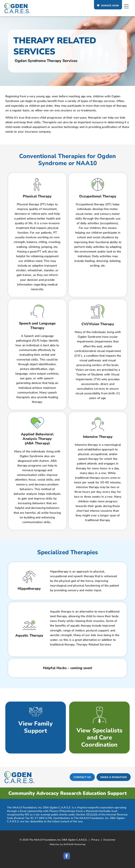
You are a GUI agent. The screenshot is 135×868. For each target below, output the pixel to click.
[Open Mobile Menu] (126, 7)
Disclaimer (109, 840)
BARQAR (69, 844)
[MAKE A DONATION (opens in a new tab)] (114, 777)
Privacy (95, 840)
